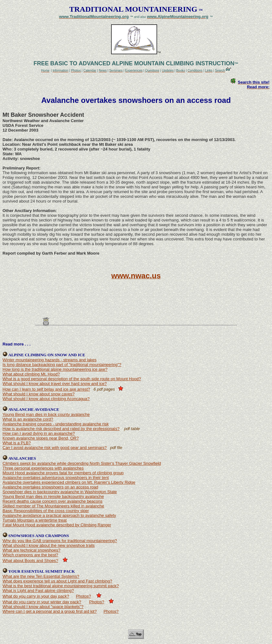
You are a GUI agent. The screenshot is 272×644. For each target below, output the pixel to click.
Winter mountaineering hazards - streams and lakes (50, 360)
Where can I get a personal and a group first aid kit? (50, 611)
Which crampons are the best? (30, 555)
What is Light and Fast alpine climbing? (38, 591)
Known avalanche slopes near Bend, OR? (41, 438)
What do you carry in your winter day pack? (42, 602)
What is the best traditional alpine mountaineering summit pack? (61, 586)
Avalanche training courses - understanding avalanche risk (56, 424)
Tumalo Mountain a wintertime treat (35, 520)
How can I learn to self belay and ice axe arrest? (46, 389)
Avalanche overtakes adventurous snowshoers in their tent (56, 478)
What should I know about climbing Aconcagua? (46, 399)
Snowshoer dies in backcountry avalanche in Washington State (60, 492)
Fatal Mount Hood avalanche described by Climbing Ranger (57, 525)
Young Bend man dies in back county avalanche (46, 414)
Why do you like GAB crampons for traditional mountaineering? (60, 541)
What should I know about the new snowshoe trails (49, 545)
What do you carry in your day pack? (36, 596)
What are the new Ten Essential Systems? (41, 576)
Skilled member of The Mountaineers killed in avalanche (53, 506)
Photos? (84, 596)
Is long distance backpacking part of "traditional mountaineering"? (62, 365)
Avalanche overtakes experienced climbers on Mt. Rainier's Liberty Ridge (69, 482)
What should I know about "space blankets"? (43, 607)
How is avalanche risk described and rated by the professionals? (61, 429)
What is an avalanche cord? (28, 419)
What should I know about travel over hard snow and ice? (55, 384)
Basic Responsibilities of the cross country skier (46, 511)
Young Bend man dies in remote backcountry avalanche (53, 496)
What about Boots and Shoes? (30, 561)
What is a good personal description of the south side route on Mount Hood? (72, 379)
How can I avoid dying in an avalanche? (39, 433)
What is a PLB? (17, 443)
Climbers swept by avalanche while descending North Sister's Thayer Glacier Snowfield (82, 463)
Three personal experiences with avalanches (43, 468)
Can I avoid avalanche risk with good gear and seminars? (55, 448)
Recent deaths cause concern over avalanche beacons (53, 501)
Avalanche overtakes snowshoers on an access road (50, 487)
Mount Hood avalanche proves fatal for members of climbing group (63, 473)
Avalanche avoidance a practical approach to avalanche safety (59, 515)
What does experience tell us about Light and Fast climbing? (57, 581)
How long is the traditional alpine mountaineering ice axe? (55, 369)
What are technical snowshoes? (32, 550)
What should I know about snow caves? (38, 394)
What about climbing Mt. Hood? (31, 374)
